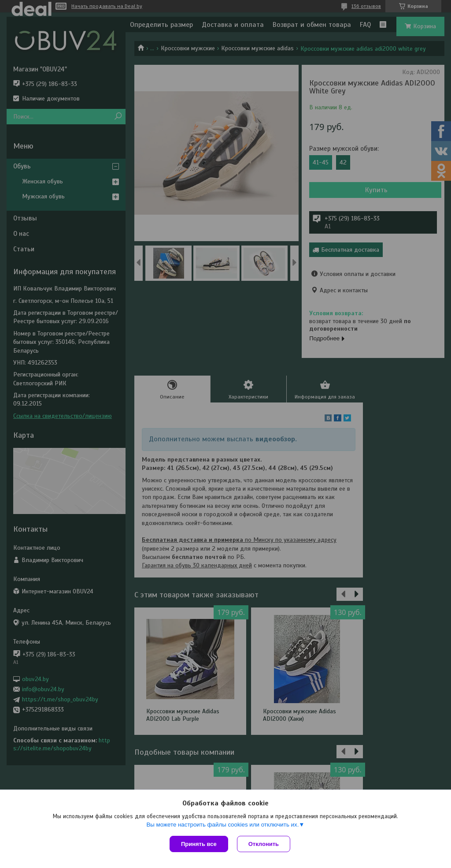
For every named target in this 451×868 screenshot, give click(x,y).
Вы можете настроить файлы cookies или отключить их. (222, 825)
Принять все (199, 844)
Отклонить (264, 844)
